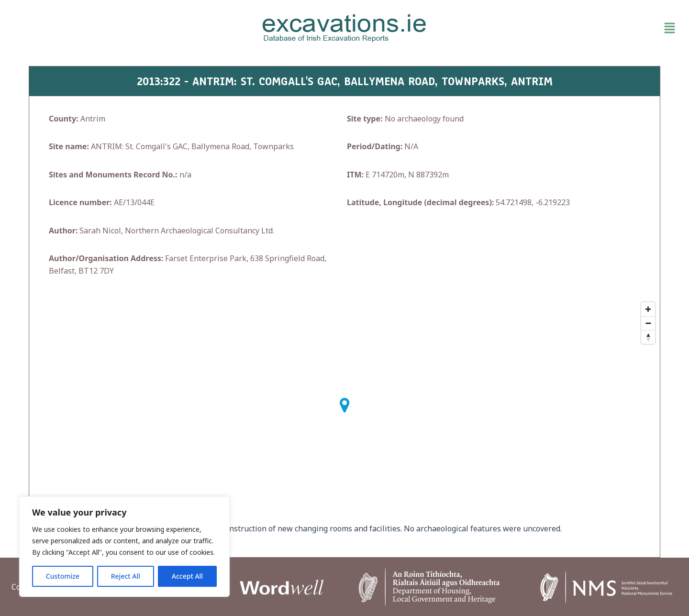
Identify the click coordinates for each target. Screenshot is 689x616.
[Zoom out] (648, 323)
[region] (124, 547)
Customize (63, 576)
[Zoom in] (648, 309)
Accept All (187, 576)
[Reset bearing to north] (648, 337)
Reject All (126, 576)
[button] (571, 28)
